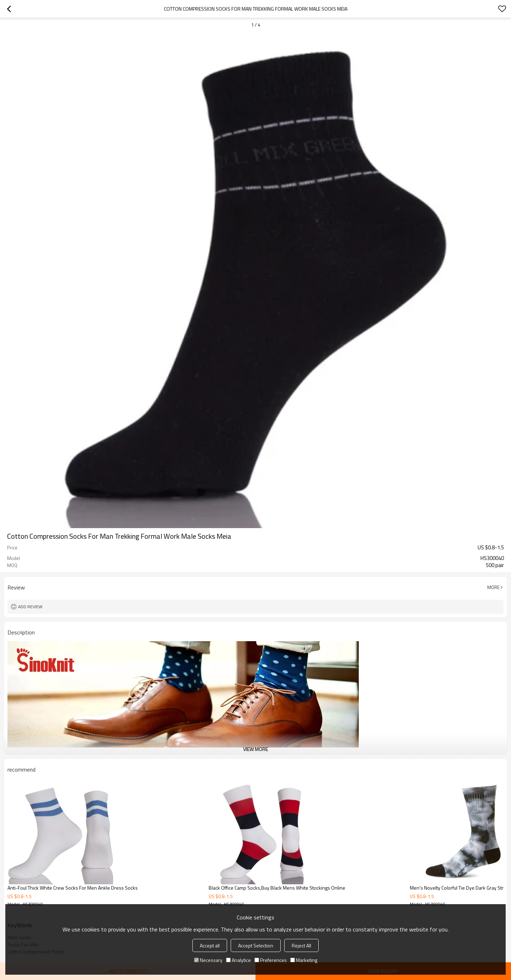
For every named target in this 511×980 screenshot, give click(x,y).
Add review (30, 607)
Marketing (304, 960)
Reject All (301, 945)
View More (255, 749)
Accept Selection (256, 945)
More (493, 587)
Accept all (210, 945)
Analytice (238, 960)
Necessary (208, 960)
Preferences (271, 960)
